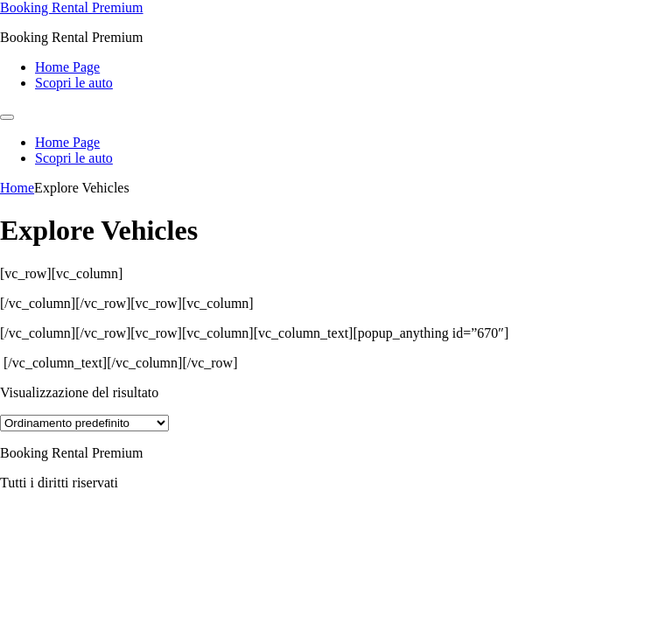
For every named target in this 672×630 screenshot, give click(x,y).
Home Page (67, 67)
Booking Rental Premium (72, 7)
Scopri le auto (74, 83)
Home (17, 188)
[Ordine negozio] (84, 423)
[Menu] (7, 117)
